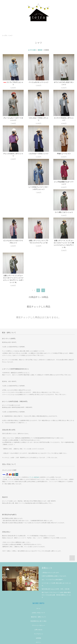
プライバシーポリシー (38, 605)
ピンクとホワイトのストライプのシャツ (13, 221)
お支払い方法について (38, 592)
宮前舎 (58, 574)
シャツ (11, 35)
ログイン (38, 622)
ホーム (38, 588)
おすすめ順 (32, 50)
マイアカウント (39, 613)
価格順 (40, 50)
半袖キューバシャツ (64, 154)
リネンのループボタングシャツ (38, 119)
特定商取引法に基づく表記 (38, 600)
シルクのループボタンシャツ (38, 154)
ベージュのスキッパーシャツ (38, 82)
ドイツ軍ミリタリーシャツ (64, 184)
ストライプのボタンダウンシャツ (64, 119)
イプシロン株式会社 (34, 456)
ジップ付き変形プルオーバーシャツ (38, 185)
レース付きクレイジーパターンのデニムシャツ (13, 190)
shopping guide (38, 630)
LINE (43, 555)
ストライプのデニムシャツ (13, 83)
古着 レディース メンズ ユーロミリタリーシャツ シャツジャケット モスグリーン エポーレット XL (13, 258)
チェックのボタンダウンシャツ (13, 155)
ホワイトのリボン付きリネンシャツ (64, 83)
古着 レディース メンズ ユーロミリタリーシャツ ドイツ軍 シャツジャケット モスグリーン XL (64, 223)
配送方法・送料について (38, 596)
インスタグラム (50, 559)
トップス (5, 35)
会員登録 (38, 617)
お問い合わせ (39, 609)
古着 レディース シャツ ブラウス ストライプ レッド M (38, 221)
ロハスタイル (51, 572)
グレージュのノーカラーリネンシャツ (13, 119)
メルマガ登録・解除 (38, 626)
